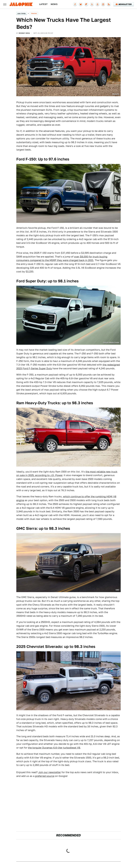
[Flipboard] (86, 4)
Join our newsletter (50, 772)
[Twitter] (92, 4)
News (54, 4)
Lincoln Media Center (111, 343)
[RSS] (109, 4)
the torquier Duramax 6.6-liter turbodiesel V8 (54, 748)
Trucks (34, 13)
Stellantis (116, 94)
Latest (43, 4)
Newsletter (124, 4)
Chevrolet (116, 708)
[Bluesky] (81, 4)
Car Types (22, 13)
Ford (118, 221)
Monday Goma (24, 33)
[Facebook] (75, 4)
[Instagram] (103, 4)
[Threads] (98, 4)
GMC (117, 590)
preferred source (45, 776)
